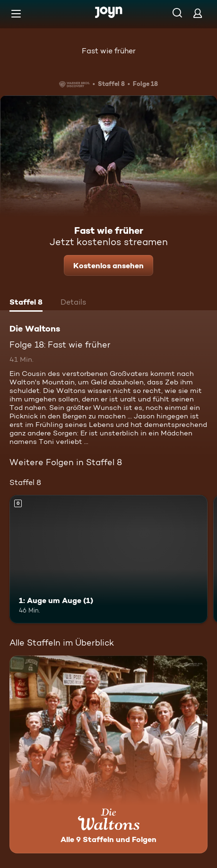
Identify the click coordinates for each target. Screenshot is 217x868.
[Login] (198, 13)
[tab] (26, 303)
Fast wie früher (109, 51)
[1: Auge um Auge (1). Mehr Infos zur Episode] (108, 559)
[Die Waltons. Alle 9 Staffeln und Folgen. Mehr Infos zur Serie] (108, 754)
